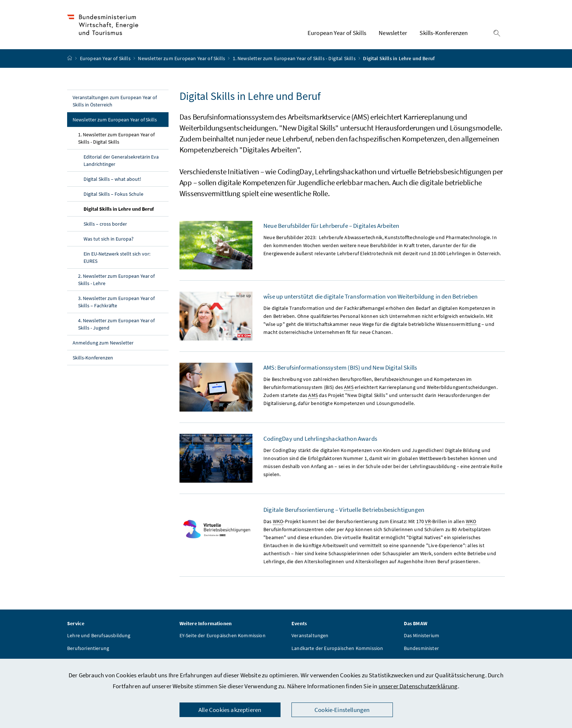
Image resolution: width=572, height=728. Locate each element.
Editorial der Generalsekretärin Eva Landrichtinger (121, 161)
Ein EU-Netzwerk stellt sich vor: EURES (117, 258)
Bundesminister (421, 649)
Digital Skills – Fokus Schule (113, 195)
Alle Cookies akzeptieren (230, 710)
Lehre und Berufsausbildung (99, 636)
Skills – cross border (105, 225)
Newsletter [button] (393, 33)
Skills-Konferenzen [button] (444, 33)
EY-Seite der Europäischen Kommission (223, 636)
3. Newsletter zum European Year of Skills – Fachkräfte (116, 303)
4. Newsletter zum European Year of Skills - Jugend (116, 325)
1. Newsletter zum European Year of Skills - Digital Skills (295, 59)
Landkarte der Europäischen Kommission (337, 649)
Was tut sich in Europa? (109, 240)
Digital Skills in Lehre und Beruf (126, 209)
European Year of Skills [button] (337, 33)
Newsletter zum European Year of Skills (182, 59)
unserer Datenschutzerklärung (418, 686)
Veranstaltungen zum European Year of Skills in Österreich (115, 102)
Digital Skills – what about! (112, 180)
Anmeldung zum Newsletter (103, 343)
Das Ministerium (422, 636)
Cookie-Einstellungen (342, 710)
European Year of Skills (106, 59)
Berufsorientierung (88, 649)
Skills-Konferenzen (93, 358)
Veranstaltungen (310, 636)
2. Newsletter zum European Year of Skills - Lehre (116, 280)
